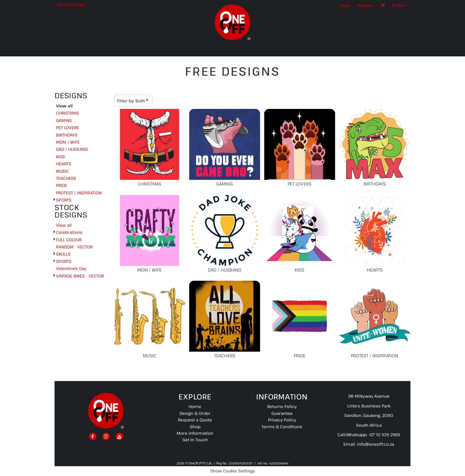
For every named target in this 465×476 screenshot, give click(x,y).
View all (64, 225)
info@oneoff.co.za (376, 444)
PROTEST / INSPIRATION (79, 193)
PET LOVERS (67, 127)
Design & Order (195, 413)
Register (365, 5)
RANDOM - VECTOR (74, 247)
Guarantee (282, 413)
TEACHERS (66, 178)
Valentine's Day (71, 268)
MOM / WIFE (68, 142)
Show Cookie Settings (233, 471)
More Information (195, 433)
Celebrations (69, 232)
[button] (401, 5)
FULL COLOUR (69, 240)
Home (195, 406)
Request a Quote (195, 420)
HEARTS (64, 164)
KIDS (60, 157)
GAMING (64, 120)
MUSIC (62, 171)
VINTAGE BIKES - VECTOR (80, 276)
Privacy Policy (282, 420)
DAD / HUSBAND (72, 149)
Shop (195, 427)
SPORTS (64, 200)
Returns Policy (282, 406)
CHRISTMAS (67, 113)
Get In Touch (195, 440)
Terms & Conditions (282, 427)
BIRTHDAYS (67, 135)
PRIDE (62, 185)
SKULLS (63, 254)
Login (345, 5)
